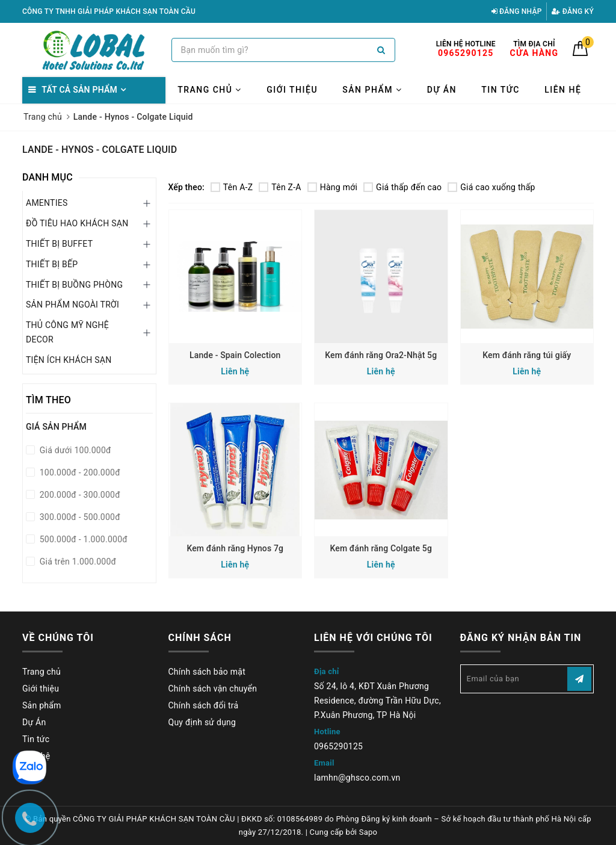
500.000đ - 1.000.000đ (82, 539)
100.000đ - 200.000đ (79, 472)
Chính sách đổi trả (204, 705)
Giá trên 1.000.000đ (77, 562)
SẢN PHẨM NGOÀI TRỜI (72, 305)
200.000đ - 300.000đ (79, 495)
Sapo (368, 832)
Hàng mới (332, 187)
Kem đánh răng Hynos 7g (235, 548)
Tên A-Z (232, 187)
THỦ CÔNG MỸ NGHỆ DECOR (67, 332)
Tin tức (500, 90)
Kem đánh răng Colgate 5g (381, 548)
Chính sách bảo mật (207, 672)
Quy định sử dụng (202, 722)
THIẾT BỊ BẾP (52, 264)
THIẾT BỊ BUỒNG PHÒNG (74, 285)
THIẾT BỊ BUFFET (59, 244)
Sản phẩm (372, 90)
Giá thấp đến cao (402, 187)
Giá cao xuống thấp (491, 187)
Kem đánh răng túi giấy (527, 355)
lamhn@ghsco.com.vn (357, 778)
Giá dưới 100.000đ (74, 450)
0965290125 (338, 746)
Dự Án (442, 90)
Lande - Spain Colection (235, 355)
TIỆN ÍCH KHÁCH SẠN (69, 360)
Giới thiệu (292, 90)
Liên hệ (563, 90)
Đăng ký (573, 11)
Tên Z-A (280, 187)
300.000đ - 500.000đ (79, 517)
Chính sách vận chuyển (213, 689)
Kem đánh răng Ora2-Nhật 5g (381, 355)
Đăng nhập (517, 11)
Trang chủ (210, 90)
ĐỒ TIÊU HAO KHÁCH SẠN (77, 223)
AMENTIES (47, 203)
